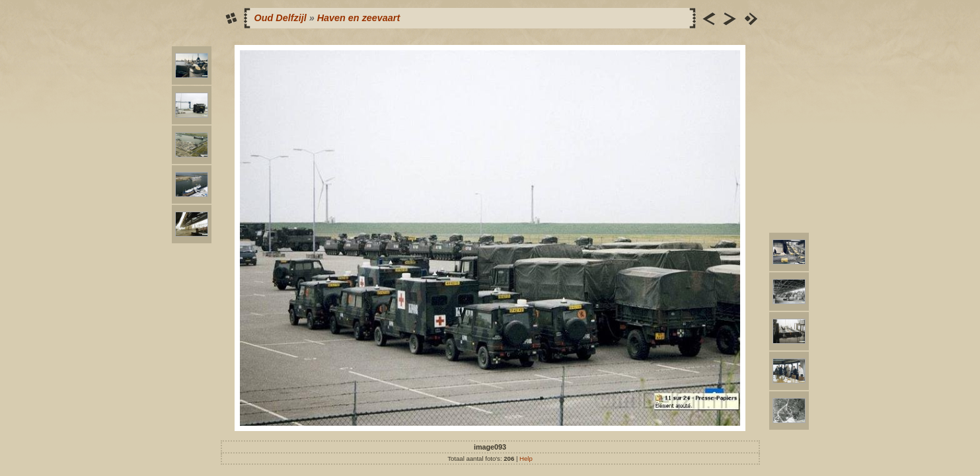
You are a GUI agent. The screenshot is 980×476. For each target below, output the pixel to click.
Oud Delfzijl (281, 18)
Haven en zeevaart (359, 18)
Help (526, 458)
